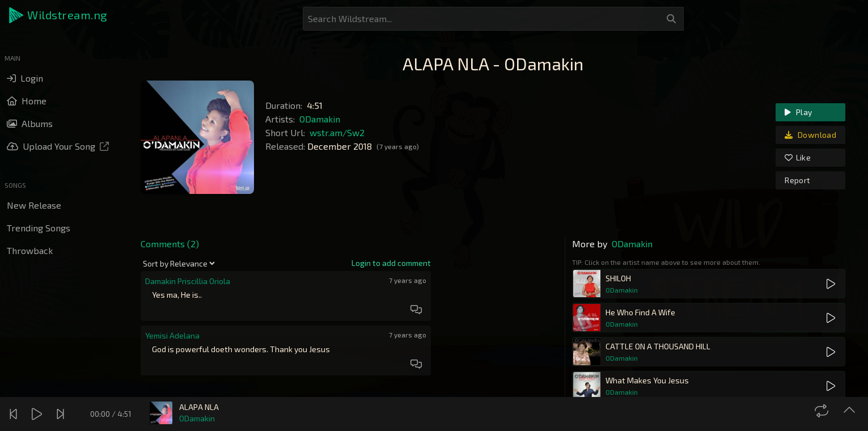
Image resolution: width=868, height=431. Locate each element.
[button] (59, 15)
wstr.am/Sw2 (337, 132)
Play (798, 112)
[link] (391, 263)
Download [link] (810, 135)
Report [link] (797, 180)
